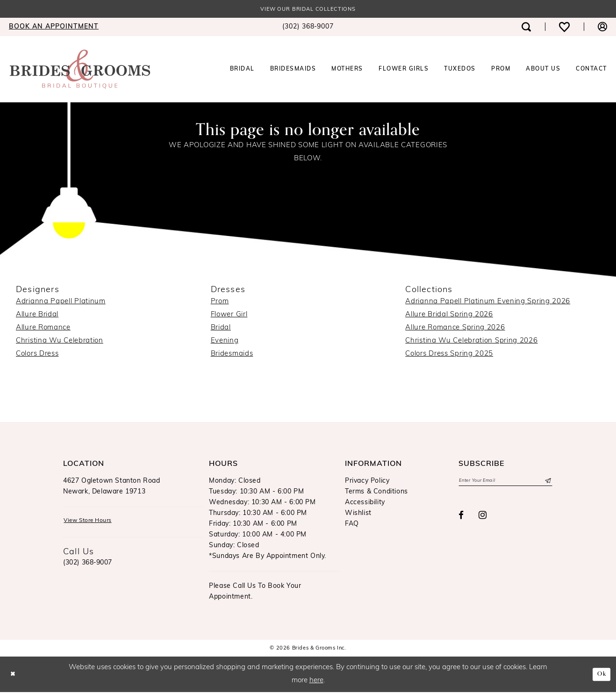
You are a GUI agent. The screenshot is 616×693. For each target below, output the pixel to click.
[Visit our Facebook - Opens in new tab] (461, 518)
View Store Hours (93, 523)
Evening (225, 342)
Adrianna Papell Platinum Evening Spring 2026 (488, 303)
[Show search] (526, 28)
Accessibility (365, 504)
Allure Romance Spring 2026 (455, 329)
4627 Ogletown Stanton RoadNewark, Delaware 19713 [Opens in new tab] (112, 487)
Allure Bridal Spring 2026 (449, 316)
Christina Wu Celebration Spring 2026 (471, 342)
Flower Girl (229, 316)
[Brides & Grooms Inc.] (80, 70)
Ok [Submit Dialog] (600, 675)
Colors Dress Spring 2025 (449, 355)
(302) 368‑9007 (88, 566)
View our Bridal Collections (308, 10)
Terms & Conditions (376, 493)
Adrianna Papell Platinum (61, 303)
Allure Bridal (37, 316)
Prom (220, 303)
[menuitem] (308, 28)
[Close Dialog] (14, 675)
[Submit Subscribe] (547, 483)
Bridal (221, 329)
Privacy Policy (367, 482)
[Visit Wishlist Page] (564, 28)
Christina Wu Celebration (60, 342)
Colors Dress (37, 355)
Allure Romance (43, 329)
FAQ (352, 525)
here (316, 682)
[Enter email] (505, 483)
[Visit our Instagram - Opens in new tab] (483, 518)
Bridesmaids (232, 355)
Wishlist (358, 514)
